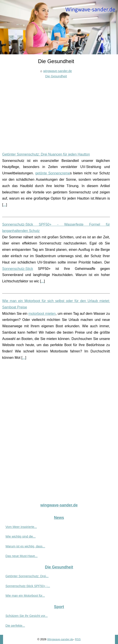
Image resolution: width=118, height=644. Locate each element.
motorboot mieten (42, 314)
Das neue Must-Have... (21, 556)
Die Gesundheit (56, 76)
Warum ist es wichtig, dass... (25, 546)
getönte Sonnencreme (52, 173)
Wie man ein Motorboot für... (25, 596)
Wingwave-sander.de (60, 639)
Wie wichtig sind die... (21, 536)
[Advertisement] (56, 112)
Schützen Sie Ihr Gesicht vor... (27, 616)
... (4, 205)
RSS (78, 639)
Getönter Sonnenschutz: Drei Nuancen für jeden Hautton (46, 154)
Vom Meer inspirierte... (21, 527)
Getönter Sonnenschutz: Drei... (27, 576)
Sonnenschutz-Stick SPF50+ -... (28, 586)
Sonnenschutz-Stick (18, 269)
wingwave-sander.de (57, 71)
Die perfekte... (15, 626)
